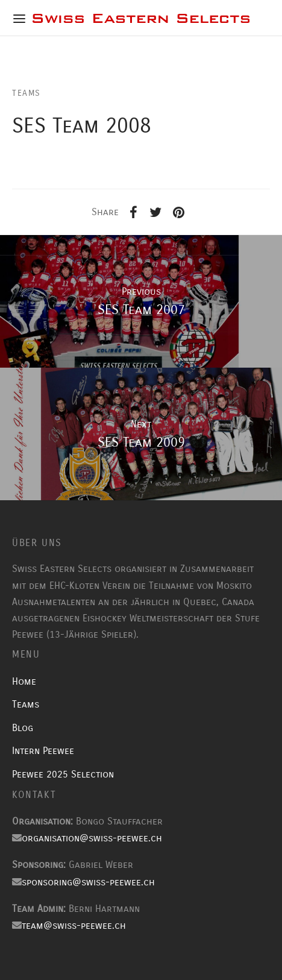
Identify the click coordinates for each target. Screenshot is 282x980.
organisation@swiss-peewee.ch (92, 838)
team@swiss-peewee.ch (74, 925)
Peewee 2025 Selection (63, 774)
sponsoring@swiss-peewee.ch (88, 882)
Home (24, 681)
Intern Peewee (43, 751)
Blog (23, 728)
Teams (26, 704)
